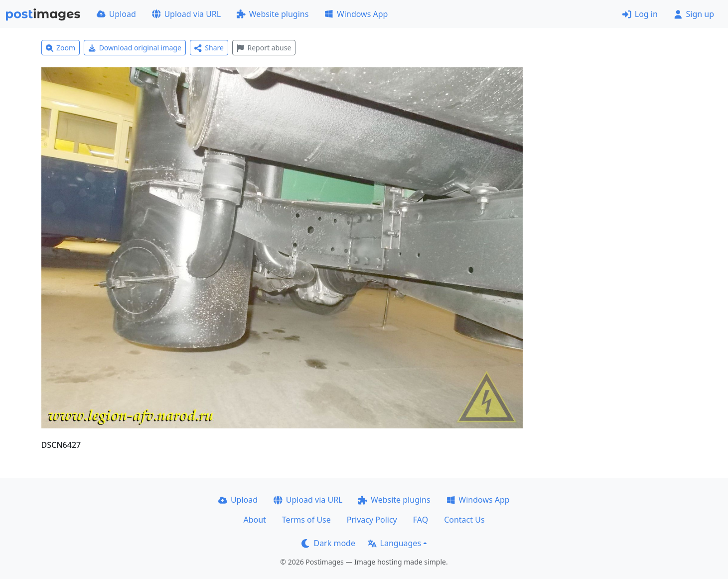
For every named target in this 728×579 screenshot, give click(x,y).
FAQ (421, 520)
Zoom (61, 48)
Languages (394, 543)
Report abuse (264, 48)
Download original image (135, 48)
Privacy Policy (372, 520)
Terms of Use (306, 520)
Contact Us (464, 520)
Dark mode (328, 543)
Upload (116, 14)
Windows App (356, 14)
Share (209, 48)
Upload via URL (186, 14)
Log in (640, 14)
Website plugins (273, 14)
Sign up (694, 14)
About (254, 520)
